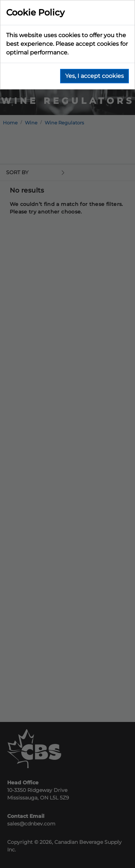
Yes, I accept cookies (94, 76)
